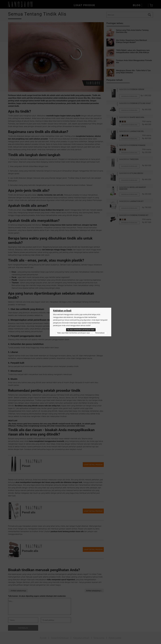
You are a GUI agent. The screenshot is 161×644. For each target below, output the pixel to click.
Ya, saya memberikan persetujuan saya (81, 330)
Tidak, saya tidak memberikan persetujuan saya (73, 333)
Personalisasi (100, 333)
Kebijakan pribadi (62, 311)
